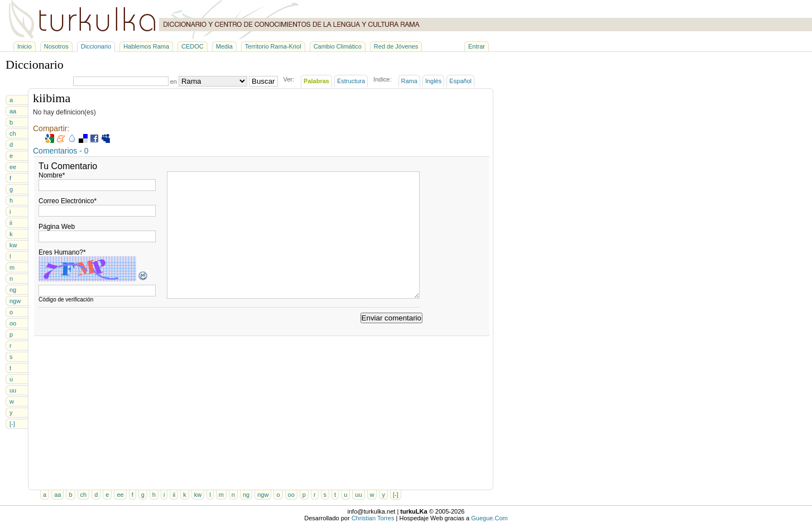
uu (13, 390)
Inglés (433, 81)
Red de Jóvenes (396, 46)
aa (13, 111)
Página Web (57, 227)
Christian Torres (373, 518)
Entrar (477, 46)
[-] (12, 424)
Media (224, 46)
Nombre (52, 175)
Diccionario (96, 46)
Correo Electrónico (68, 201)
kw (13, 245)
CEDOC (193, 46)
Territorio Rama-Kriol (273, 46)
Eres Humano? (62, 252)
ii (11, 223)
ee (13, 167)
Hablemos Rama (146, 46)
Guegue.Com (489, 518)
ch (13, 133)
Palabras (316, 81)
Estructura (351, 81)
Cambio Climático (338, 46)
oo (13, 323)
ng (13, 290)
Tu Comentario (68, 166)
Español (460, 81)
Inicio (25, 46)
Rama (409, 81)
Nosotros (56, 46)
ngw (15, 301)
